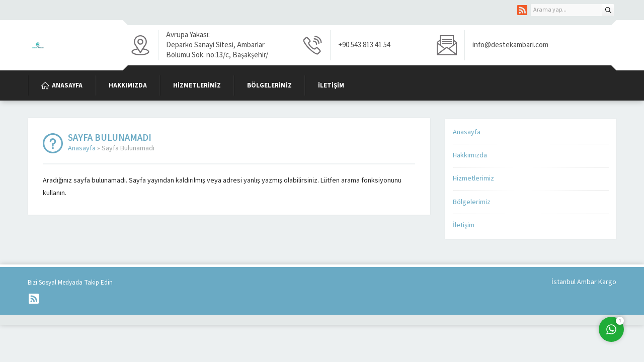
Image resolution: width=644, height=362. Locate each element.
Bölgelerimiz (472, 202)
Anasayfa (82, 148)
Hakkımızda (470, 155)
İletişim (464, 225)
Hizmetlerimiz (473, 178)
